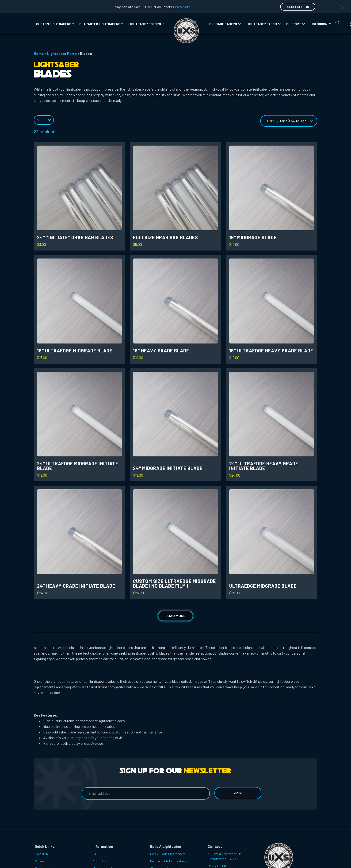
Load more (175, 616)
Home (39, 53)
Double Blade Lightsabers (168, 861)
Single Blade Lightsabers (168, 854)
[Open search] (338, 23)
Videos (40, 861)
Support (296, 24)
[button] (55, 24)
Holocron (321, 24)
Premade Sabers (225, 24)
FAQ (96, 854)
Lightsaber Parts (263, 24)
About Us (99, 861)
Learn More (182, 7)
